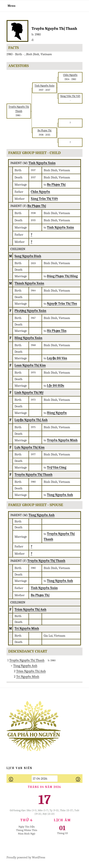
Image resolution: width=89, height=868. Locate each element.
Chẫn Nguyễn (40, 192)
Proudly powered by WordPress (26, 857)
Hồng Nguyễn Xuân (29, 338)
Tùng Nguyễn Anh (41, 515)
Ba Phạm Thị (37, 206)
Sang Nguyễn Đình (28, 256)
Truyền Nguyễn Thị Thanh (34, 475)
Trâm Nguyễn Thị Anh (30, 609)
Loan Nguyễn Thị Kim (30, 365)
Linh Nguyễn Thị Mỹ (29, 393)
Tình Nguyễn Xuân (42, 163)
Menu (9, 6)
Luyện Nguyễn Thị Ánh (31, 420)
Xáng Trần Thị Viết (44, 199)
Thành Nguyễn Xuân (29, 283)
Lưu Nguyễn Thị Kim (30, 447)
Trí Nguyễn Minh (27, 628)
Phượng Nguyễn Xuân (30, 311)
